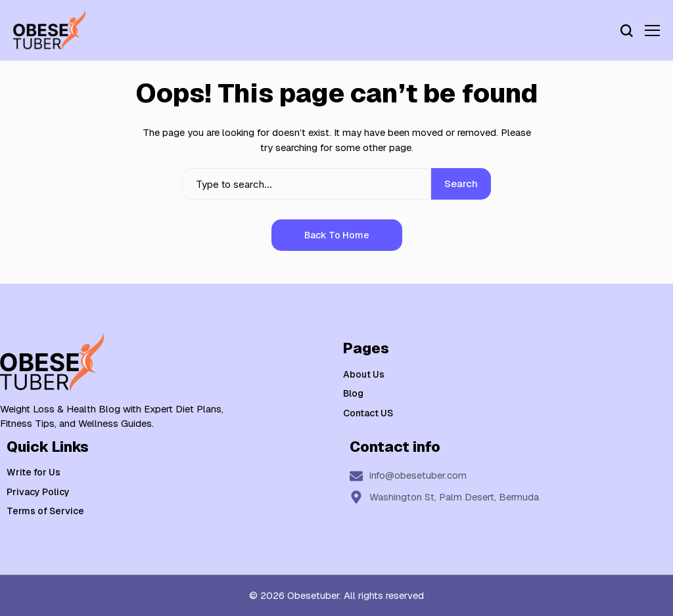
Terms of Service (45, 511)
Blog (353, 393)
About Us (364, 374)
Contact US (368, 413)
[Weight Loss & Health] (49, 30)
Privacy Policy (38, 492)
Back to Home (337, 235)
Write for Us (34, 472)
